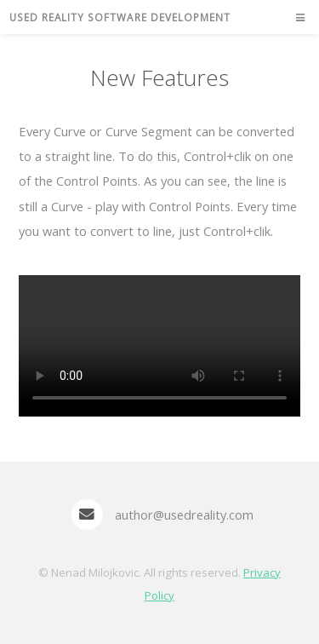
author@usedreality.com (184, 515)
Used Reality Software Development (120, 17)
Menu (294, 18)
